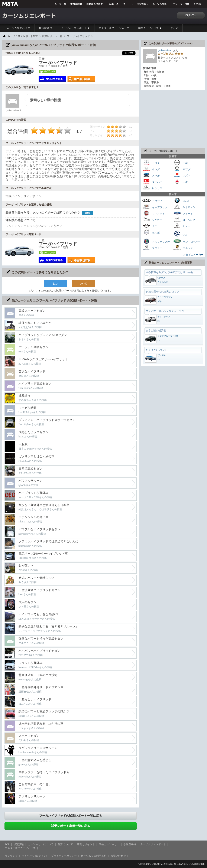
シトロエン (184, 207)
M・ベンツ (184, 219)
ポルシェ (183, 247)
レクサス (152, 188)
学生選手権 (130, 844)
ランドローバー (187, 241)
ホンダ (151, 169)
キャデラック (155, 207)
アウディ (152, 200)
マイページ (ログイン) (34, 856)
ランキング (11, 856)
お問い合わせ (118, 856)
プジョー (152, 247)
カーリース (60, 4)
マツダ (182, 169)
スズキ (182, 175)
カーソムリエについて (41, 844)
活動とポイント (86, 844)
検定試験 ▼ (46, 28)
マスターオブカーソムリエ (114, 28)
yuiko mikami (165, 50)
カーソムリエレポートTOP (23, 36)
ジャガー (152, 219)
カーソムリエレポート (153, 844)
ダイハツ (152, 181)
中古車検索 (76, 4)
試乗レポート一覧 (52, 36)
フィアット (153, 213)
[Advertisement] (173, 119)
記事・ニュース (117, 4)
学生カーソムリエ (109, 844)
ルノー (182, 226)
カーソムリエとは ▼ (18, 28)
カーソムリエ (159, 4)
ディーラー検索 (181, 4)
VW (180, 234)
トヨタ (151, 162)
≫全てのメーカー (193, 255)
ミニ (150, 226)
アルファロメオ (156, 241)
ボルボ (151, 232)
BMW (181, 200)
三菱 (180, 181)
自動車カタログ (95, 4)
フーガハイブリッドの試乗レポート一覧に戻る (71, 816)
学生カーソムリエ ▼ (150, 28)
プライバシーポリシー (64, 856)
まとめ (174, 28)
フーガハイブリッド (78, 36)
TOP (7, 844)
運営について (65, 844)
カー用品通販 (139, 4)
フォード (183, 213)
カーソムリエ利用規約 (94, 856)
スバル (151, 175)
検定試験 (19, 844)
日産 (180, 162)
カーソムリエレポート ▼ (76, 28)
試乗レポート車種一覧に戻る (71, 826)
